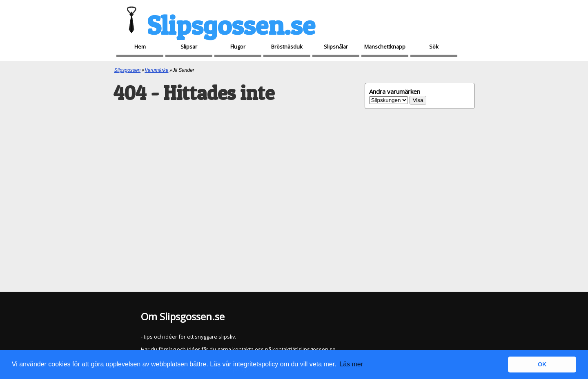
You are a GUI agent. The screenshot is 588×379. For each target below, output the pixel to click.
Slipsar (189, 47)
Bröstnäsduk (287, 47)
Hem (140, 47)
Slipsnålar (336, 47)
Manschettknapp (385, 47)
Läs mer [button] (351, 364)
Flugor (238, 47)
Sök (434, 47)
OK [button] (542, 364)
